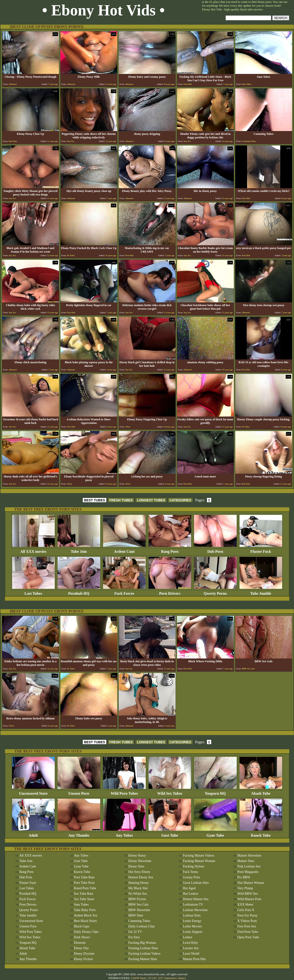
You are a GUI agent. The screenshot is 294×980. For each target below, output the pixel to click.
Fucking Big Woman (142, 943)
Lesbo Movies (192, 926)
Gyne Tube (215, 834)
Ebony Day (81, 948)
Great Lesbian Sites (196, 883)
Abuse (181, 978)
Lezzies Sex (191, 948)
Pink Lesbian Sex (249, 866)
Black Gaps (82, 926)
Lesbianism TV (193, 905)
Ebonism (80, 943)
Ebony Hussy (137, 855)
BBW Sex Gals (138, 905)
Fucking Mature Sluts (143, 959)
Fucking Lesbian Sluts (143, 948)
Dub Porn (215, 550)
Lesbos (188, 937)
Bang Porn (170, 550)
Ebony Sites (136, 866)
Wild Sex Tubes (170, 792)
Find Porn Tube (248, 932)
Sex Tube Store (84, 899)
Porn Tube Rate (84, 877)
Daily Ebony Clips (86, 932)
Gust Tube (170, 834)
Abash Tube (261, 792)
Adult (33, 834)
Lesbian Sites (192, 915)
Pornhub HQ (79, 592)
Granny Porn (191, 877)
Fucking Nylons (194, 866)
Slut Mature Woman (251, 883)
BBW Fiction (137, 899)
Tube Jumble (261, 592)
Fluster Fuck (261, 550)
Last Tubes (33, 592)
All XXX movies (33, 550)
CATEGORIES (180, 500)
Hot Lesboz (191, 894)
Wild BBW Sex (248, 894)
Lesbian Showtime (195, 910)
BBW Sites (136, 915)
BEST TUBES (95, 500)
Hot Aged (189, 888)
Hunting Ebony (139, 883)
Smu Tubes (81, 905)
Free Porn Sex (247, 926)
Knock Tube (261, 834)
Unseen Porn (79, 792)
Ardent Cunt (124, 550)
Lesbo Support (193, 932)
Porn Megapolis (248, 872)
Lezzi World (191, 954)
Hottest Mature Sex (196, 899)
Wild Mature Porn (249, 899)
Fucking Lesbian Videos (145, 954)
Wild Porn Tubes (124, 792)
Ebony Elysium (84, 954)
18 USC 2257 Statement (162, 978)
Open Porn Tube (248, 937)
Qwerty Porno (215, 592)
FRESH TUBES (121, 500)
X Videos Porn (247, 921)
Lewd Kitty (190, 943)
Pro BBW (244, 877)
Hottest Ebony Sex (141, 877)
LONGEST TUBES (151, 500)
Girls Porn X (246, 910)
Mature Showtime (249, 855)
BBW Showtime (139, 910)
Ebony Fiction (83, 959)
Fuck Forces (124, 592)
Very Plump (245, 888)
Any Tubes (124, 834)
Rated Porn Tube (85, 888)
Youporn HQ (215, 792)
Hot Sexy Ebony (139, 872)
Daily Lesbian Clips (142, 926)
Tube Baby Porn (85, 910)
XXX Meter (245, 905)
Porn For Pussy (248, 915)
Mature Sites (246, 861)
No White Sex (138, 894)
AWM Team (139, 978)
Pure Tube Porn (84, 883)
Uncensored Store (33, 792)
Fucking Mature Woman (199, 861)
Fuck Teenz (190, 872)
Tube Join (79, 550)
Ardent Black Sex (86, 915)
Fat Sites (134, 937)
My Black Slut (138, 888)
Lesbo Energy (192, 921)
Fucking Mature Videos (199, 855)
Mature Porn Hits (194, 959)
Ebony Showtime (140, 861)
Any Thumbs (79, 834)
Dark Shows (82, 937)
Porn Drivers (170, 592)
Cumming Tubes (139, 921)
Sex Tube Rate (84, 894)
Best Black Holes (85, 921)
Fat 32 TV (135, 932)
